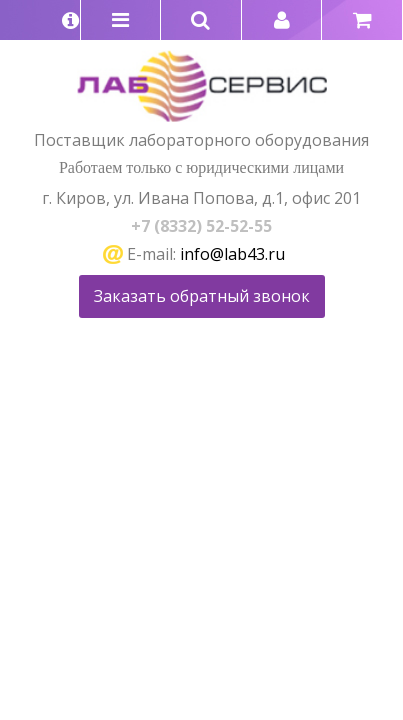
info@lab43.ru (232, 254)
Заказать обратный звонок (202, 296)
